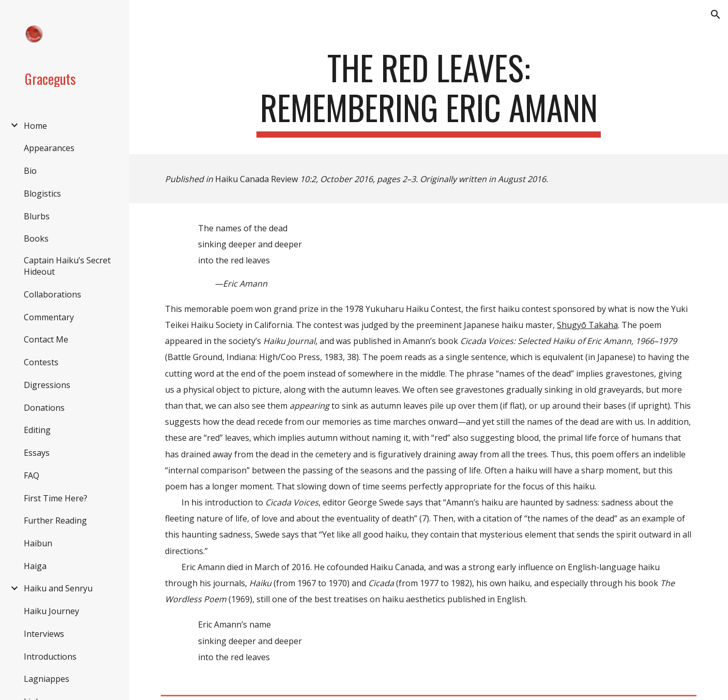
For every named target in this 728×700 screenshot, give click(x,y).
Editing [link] (37, 430)
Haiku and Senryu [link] (58, 588)
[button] (716, 14)
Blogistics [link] (42, 193)
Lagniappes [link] (47, 679)
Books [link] (36, 239)
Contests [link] (41, 362)
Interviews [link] (44, 634)
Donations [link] (44, 408)
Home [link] (35, 126)
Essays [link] (37, 453)
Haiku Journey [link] (51, 611)
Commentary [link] (49, 317)
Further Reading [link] (55, 520)
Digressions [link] (47, 385)
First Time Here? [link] (56, 498)
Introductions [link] (50, 657)
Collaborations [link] (52, 294)
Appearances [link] (49, 148)
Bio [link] (30, 171)
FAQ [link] (32, 475)
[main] (428, 93)
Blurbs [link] (37, 216)
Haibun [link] (38, 543)
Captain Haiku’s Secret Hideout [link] (67, 266)
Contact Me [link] (46, 339)
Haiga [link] (35, 566)
